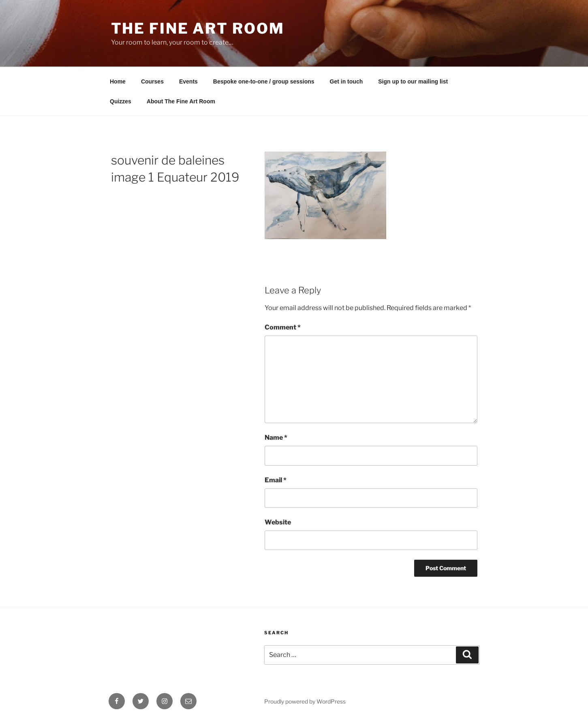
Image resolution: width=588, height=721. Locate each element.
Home (118, 81)
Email (276, 480)
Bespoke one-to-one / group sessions (264, 81)
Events (188, 81)
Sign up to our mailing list (413, 81)
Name (276, 438)
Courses (152, 81)
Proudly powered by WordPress (305, 701)
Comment (283, 327)
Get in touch (346, 81)
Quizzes (121, 101)
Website (278, 522)
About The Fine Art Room (181, 101)
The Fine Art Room (198, 28)
